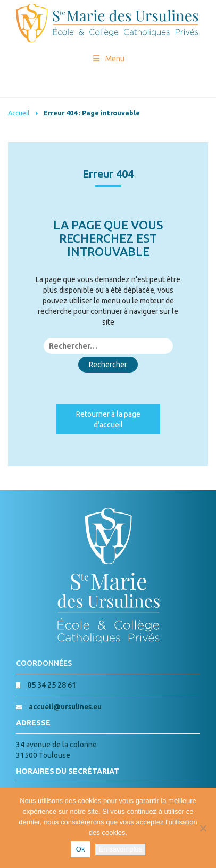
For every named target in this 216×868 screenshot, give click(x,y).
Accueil (19, 113)
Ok (81, 849)
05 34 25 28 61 (52, 685)
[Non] (203, 828)
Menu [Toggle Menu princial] (108, 59)
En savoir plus (120, 849)
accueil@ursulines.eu (65, 707)
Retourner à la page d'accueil (108, 419)
